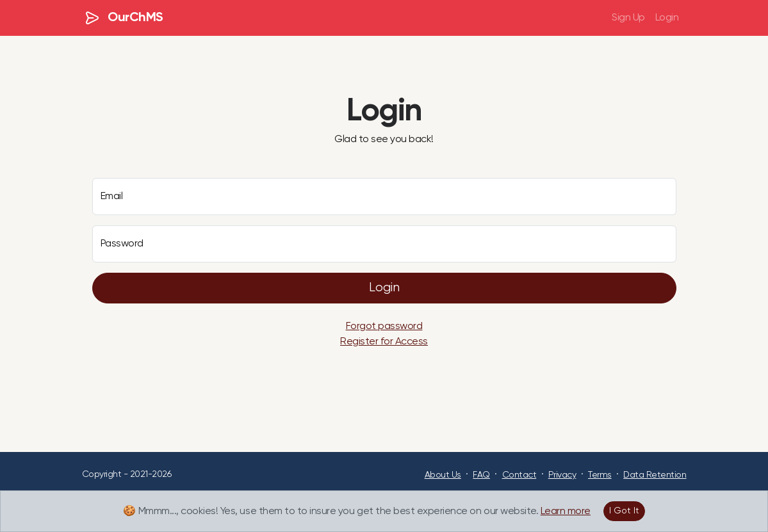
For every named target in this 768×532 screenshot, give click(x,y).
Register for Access (384, 342)
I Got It (624, 511)
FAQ (481, 475)
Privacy (562, 475)
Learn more (566, 512)
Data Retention (655, 475)
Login (667, 18)
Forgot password (384, 326)
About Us (443, 475)
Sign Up (628, 18)
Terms (600, 475)
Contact (519, 475)
